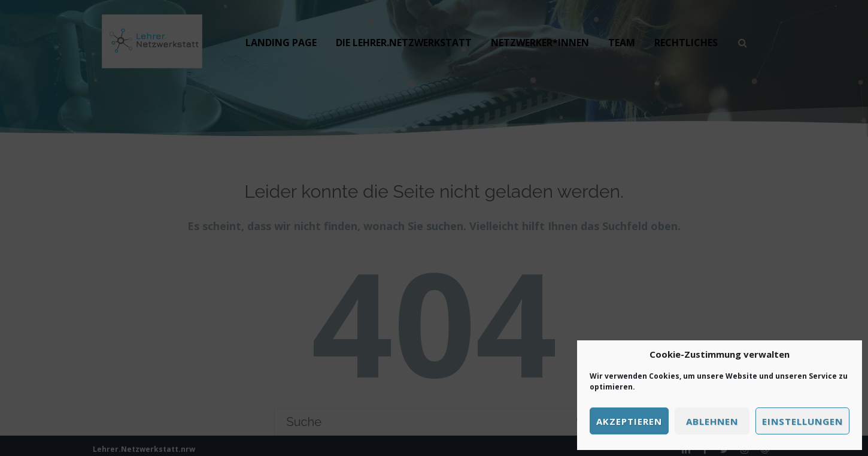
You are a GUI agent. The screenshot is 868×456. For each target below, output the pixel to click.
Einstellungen (802, 421)
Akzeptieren (629, 421)
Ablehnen (712, 421)
